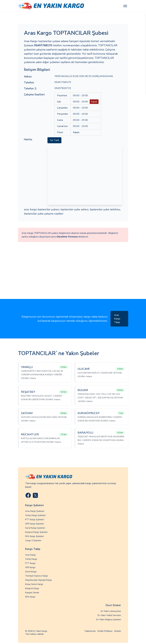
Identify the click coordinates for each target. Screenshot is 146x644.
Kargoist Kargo (32, 588)
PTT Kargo (30, 563)
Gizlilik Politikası (105, 631)
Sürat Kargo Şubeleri (35, 528)
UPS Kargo (30, 567)
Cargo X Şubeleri (33, 540)
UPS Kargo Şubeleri (35, 524)
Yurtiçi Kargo (31, 559)
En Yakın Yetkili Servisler (109, 615)
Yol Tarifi (54, 140)
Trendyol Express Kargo (37, 576)
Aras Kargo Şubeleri (35, 511)
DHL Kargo (30, 597)
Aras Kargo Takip (117, 319)
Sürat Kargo (31, 572)
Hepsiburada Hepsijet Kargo (38, 580)
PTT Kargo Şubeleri (35, 520)
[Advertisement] (73, 276)
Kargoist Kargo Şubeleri (36, 532)
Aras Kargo (30, 555)
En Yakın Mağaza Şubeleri (109, 620)
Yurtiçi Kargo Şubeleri (35, 515)
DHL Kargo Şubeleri (35, 536)
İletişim (118, 631)
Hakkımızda (90, 631)
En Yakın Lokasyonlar (111, 611)
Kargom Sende (32, 593)
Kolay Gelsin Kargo (34, 584)
